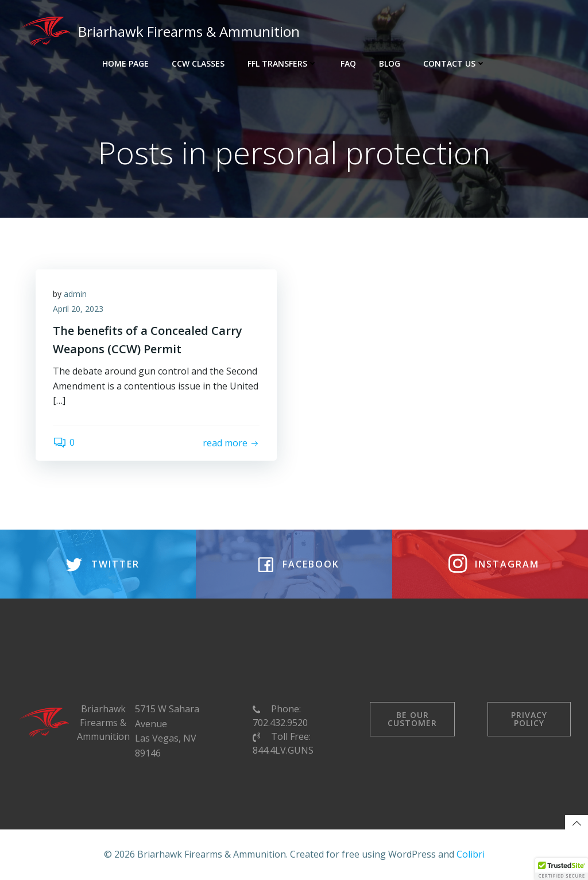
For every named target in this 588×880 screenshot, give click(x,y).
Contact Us (454, 63)
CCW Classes (198, 63)
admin (75, 294)
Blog (390, 63)
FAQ (348, 63)
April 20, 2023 (78, 309)
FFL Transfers (283, 63)
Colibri (471, 854)
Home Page (125, 63)
